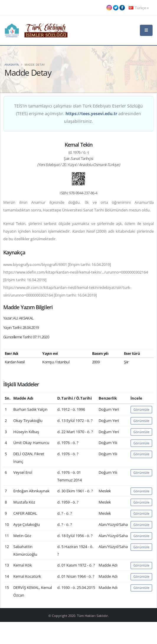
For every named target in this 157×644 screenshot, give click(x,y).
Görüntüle (141, 409)
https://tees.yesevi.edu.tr (91, 114)
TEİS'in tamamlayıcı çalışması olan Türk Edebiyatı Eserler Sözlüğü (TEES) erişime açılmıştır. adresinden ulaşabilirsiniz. (78, 114)
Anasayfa (12, 64)
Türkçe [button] (139, 8)
